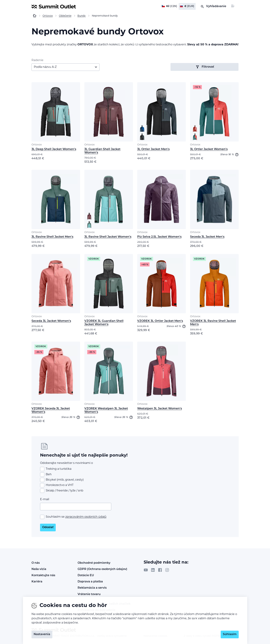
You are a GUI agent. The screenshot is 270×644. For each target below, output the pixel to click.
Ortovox (37, 145)
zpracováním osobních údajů (86, 517)
